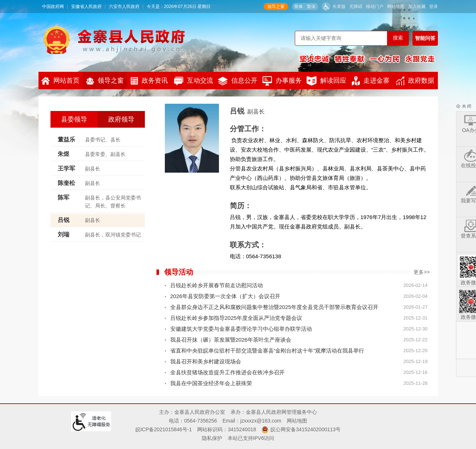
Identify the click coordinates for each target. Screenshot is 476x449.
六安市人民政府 (124, 7)
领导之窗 (276, 7)
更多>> (422, 272)
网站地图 (396, 7)
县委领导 (74, 119)
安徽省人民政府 (86, 7)
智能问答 (425, 38)
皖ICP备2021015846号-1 (164, 429)
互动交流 (194, 81)
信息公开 (238, 81)
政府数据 (415, 81)
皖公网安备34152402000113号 (306, 429)
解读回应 (326, 81)
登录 (434, 7)
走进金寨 (371, 81)
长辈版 (339, 7)
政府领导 (121, 119)
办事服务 (282, 81)
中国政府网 (53, 7)
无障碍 (356, 7)
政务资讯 (149, 81)
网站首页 (60, 81)
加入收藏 (417, 7)
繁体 (311, 7)
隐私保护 (212, 438)
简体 (298, 7)
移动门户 (375, 7)
